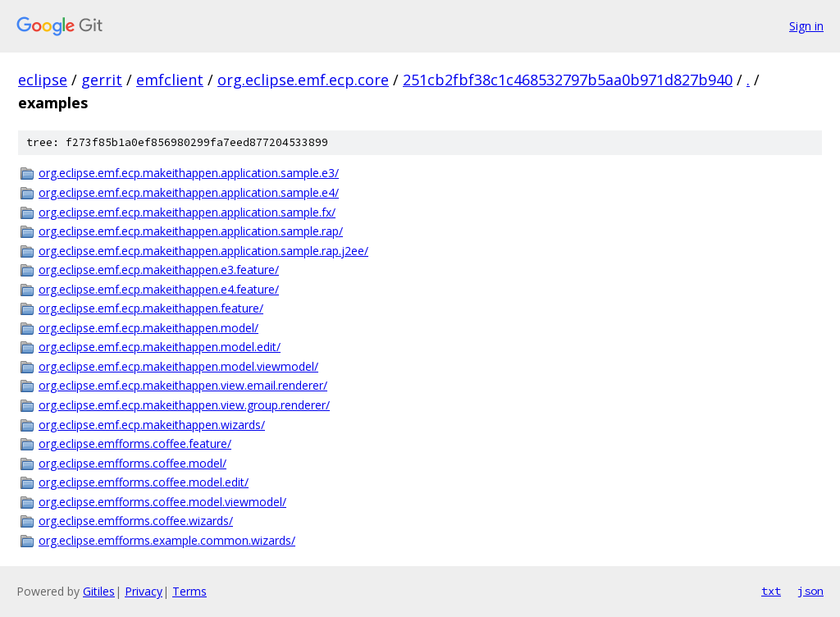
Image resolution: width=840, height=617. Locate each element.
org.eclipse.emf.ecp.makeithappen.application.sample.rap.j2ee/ (203, 251)
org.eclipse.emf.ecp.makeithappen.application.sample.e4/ (189, 192)
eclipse (43, 80)
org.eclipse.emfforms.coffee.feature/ (135, 443)
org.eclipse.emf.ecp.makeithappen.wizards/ (152, 425)
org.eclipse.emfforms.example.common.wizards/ (167, 540)
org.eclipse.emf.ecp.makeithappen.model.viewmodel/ (178, 366)
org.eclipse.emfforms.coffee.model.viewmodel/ (162, 502)
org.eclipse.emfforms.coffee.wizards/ (136, 521)
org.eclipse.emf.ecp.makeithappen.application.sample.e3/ (189, 173)
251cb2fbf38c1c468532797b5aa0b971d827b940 (568, 80)
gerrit (102, 80)
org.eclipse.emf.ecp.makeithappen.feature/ (151, 308)
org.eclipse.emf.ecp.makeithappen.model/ (148, 328)
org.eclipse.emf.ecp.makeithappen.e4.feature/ (159, 289)
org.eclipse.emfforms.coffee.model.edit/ (144, 482)
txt (771, 591)
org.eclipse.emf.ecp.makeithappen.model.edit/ (160, 347)
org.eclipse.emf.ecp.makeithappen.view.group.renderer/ (184, 405)
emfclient (170, 80)
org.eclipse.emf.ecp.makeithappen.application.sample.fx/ (187, 212)
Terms (189, 591)
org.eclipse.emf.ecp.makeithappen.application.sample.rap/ (191, 231)
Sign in (806, 26)
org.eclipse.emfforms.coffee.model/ (132, 463)
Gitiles (99, 591)
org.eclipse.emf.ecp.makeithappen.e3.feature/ (159, 270)
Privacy (144, 591)
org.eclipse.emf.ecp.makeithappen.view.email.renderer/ (183, 385)
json (810, 591)
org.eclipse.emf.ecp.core (303, 80)
